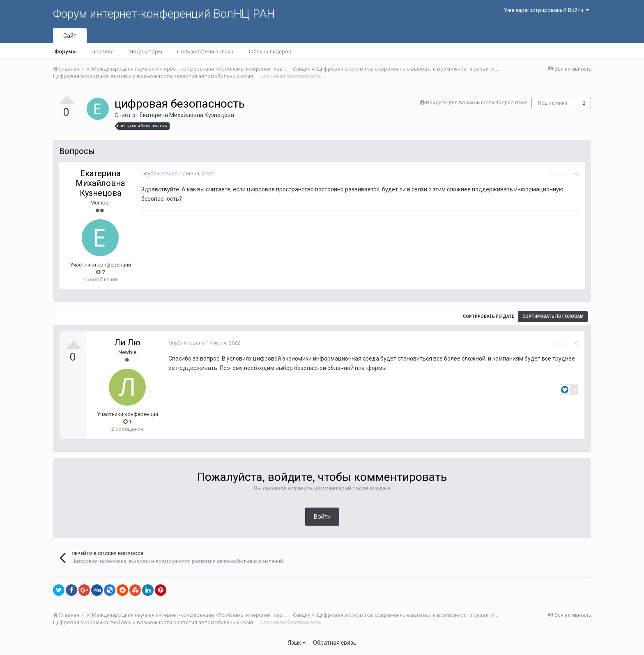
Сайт (70, 36)
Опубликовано (177, 174)
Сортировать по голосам (553, 316)
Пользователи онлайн (205, 52)
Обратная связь (335, 643)
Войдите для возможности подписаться (477, 102)
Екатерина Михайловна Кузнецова (187, 115)
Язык (297, 643)
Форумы (66, 52)
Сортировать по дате (489, 316)
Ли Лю (127, 342)
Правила (103, 52)
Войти (322, 517)
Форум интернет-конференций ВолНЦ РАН (164, 14)
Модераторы (145, 52)
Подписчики (553, 103)
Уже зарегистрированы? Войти (546, 10)
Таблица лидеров (270, 52)
